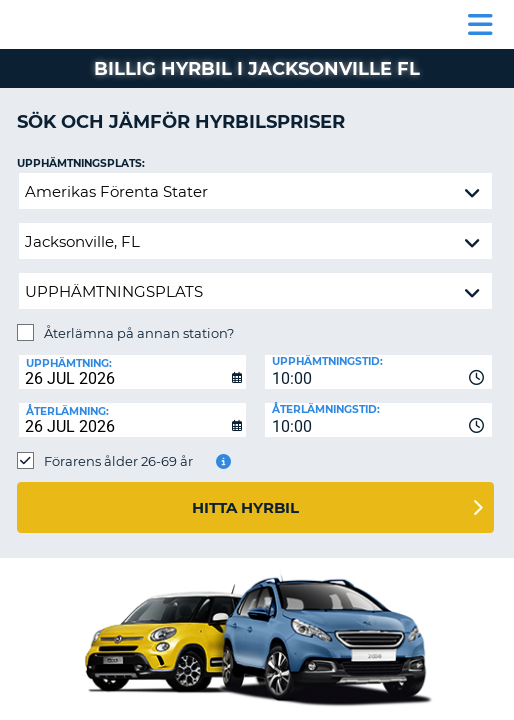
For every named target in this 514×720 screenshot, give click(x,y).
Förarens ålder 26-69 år (118, 461)
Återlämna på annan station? (139, 333)
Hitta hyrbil (245, 507)
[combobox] (378, 372)
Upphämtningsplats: (81, 163)
